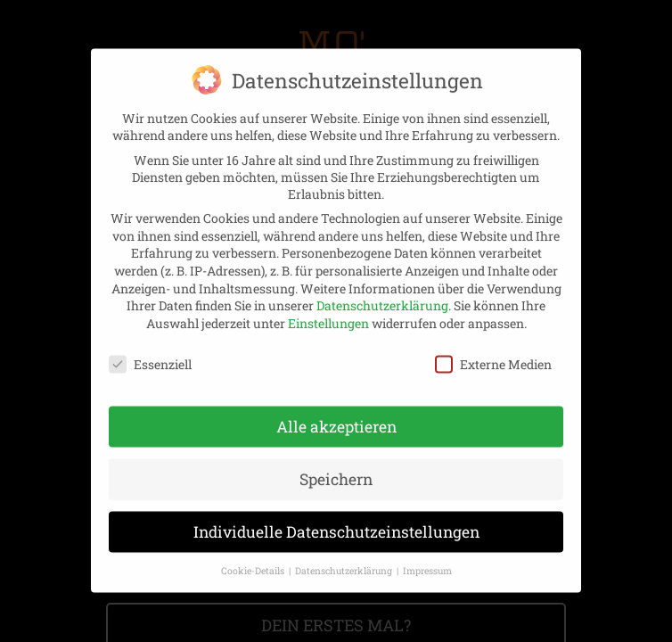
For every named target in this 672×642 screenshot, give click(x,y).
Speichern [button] (336, 458)
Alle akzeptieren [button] (336, 405)
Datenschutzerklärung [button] (345, 549)
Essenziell (150, 342)
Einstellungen (328, 302)
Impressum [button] (427, 549)
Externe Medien (493, 342)
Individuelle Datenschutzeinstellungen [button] (336, 510)
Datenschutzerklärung (382, 284)
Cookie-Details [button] (254, 549)
